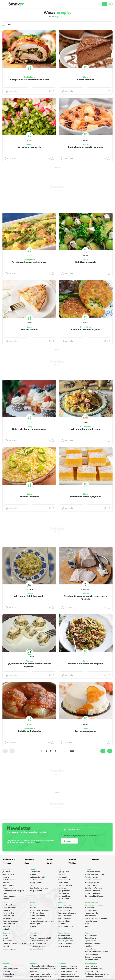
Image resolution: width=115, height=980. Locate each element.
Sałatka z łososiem (92, 877)
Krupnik (33, 908)
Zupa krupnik (62, 877)
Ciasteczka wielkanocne (67, 913)
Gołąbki (33, 905)
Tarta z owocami (64, 935)
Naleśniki (6, 883)
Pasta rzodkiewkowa (38, 944)
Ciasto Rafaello (8, 916)
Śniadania (29, 594)
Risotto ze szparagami (38, 918)
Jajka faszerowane (65, 905)
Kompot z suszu (91, 921)
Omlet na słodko (9, 874)
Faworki (6, 938)
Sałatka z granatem (93, 893)
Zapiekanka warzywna (66, 974)
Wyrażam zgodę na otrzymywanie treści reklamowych (80, 836)
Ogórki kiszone (91, 941)
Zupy (27, 863)
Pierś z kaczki (35, 872)
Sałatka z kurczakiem (93, 880)
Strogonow (7, 971)
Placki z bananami (9, 896)
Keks (87, 926)
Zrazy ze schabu (36, 891)
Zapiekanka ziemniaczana (67, 971)
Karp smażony (90, 916)
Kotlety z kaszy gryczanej (40, 910)
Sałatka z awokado (86, 262)
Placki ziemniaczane (38, 880)
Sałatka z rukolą (91, 885)
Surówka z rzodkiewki (29, 147)
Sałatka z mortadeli (93, 891)
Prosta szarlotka (29, 329)
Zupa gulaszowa (64, 891)
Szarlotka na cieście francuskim (14, 944)
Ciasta (86, 77)
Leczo (5, 966)
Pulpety (33, 874)
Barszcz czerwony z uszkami (96, 905)
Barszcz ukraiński (64, 880)
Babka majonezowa (65, 941)
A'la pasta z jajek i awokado (29, 596)
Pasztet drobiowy (64, 910)
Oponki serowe (8, 941)
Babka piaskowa (64, 921)
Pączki (5, 935)
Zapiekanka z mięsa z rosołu (68, 977)
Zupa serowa (62, 888)
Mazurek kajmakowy (65, 938)
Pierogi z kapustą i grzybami (96, 918)
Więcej (38, 842)
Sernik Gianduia (86, 80)
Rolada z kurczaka (92, 971)
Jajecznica (6, 872)
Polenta (33, 926)
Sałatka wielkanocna (66, 926)
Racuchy (6, 877)
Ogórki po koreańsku (93, 957)
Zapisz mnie (69, 841)
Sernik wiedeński (36, 949)
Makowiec (6, 918)
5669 (72, 751)
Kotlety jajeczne (91, 966)
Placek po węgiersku (10, 969)
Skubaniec (6, 929)
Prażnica (6, 899)
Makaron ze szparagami (39, 941)
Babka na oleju (8, 913)
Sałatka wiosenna (29, 497)
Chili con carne (8, 977)
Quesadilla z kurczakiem (94, 977)
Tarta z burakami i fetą (94, 969)
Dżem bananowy (91, 954)
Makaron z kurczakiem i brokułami (43, 966)
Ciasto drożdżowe (9, 908)
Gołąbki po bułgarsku (29, 731)
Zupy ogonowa (63, 872)
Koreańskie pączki (9, 949)
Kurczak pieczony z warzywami (42, 921)
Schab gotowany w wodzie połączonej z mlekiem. (86, 597)
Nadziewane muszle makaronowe (43, 974)
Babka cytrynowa (64, 918)
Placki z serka (8, 888)
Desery (29, 327)
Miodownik (7, 926)
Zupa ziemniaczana (65, 885)
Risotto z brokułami (37, 916)
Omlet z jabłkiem (9, 885)
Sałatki (29, 144)
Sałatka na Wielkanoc (93, 888)
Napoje (50, 859)
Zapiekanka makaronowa (40, 888)
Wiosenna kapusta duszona (86, 429)
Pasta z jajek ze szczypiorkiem (41, 938)
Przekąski (29, 661)
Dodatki (72, 859)
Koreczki (6, 946)
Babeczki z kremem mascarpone (29, 429)
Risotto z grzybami (37, 913)
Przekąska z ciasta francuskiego (97, 974)
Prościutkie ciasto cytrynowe (86, 497)
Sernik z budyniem (9, 905)
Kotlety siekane (36, 883)
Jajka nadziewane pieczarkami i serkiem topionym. (29, 665)
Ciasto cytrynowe (9, 924)
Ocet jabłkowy (91, 938)
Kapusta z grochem (92, 913)
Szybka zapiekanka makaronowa (29, 262)
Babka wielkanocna (65, 916)
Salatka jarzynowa (92, 883)
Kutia (87, 924)
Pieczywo (95, 859)
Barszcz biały (63, 883)
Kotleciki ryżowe (36, 924)
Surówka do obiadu (92, 872)
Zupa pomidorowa (64, 896)
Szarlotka (6, 910)
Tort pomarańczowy (86, 731)
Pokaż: (58, 17)
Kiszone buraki (91, 949)
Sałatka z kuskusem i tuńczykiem (86, 664)
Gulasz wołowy (8, 974)
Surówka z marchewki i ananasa (86, 147)
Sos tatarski (62, 924)
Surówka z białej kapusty (95, 896)
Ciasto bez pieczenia (10, 921)
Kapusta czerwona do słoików (96, 952)
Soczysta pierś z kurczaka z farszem (29, 80)
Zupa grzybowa (91, 910)
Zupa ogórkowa (63, 893)
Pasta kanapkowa (9, 880)
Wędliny (86, 594)
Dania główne (29, 77)
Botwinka (34, 935)
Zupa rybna (89, 908)
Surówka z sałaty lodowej (95, 874)
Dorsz (32, 885)
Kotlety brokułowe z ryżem (86, 329)
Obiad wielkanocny (65, 908)
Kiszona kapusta (91, 935)
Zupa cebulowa (63, 899)
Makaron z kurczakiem (38, 877)
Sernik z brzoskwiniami (39, 946)
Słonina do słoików (92, 960)
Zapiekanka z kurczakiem (67, 969)
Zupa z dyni (62, 874)
